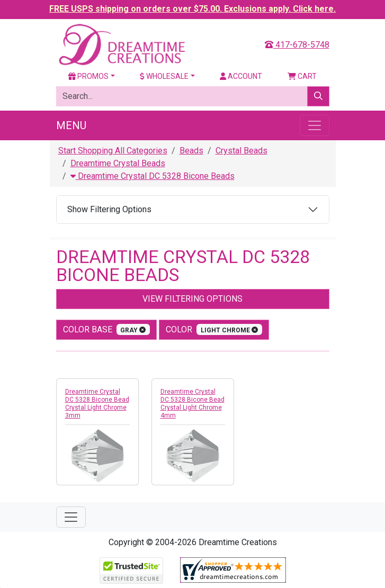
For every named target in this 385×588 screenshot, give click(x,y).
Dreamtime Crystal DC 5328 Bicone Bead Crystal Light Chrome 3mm (97, 404)
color (214, 329)
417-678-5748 (297, 45)
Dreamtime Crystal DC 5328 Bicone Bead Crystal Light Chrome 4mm (192, 404)
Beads (191, 151)
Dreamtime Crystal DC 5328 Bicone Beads (153, 176)
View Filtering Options (192, 299)
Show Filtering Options (109, 209)
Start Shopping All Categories (113, 151)
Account (241, 76)
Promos (88, 76)
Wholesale (164, 76)
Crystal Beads (241, 151)
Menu (71, 125)
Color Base (107, 329)
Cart (302, 76)
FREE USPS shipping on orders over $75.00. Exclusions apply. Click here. (192, 9)
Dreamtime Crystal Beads (118, 163)
